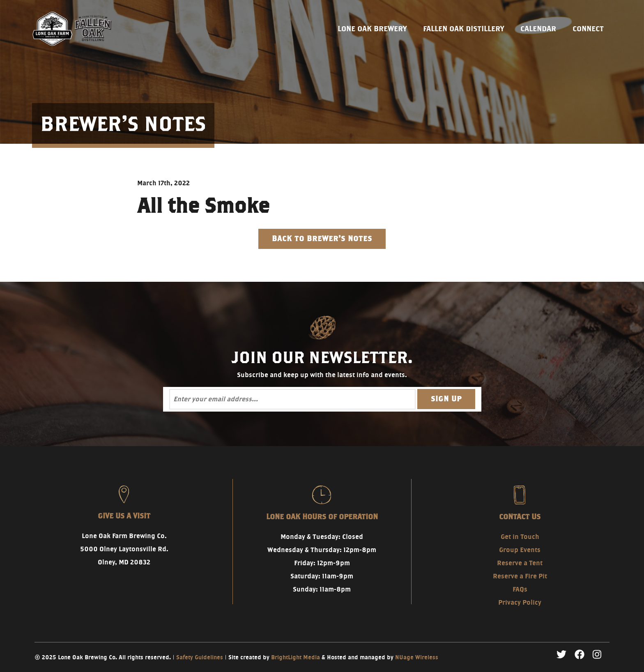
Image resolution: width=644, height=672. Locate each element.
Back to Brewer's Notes (322, 238)
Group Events (520, 550)
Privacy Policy (520, 602)
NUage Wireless (417, 657)
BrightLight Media (296, 657)
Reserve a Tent (520, 563)
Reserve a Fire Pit (520, 576)
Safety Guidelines (200, 657)
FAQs (520, 589)
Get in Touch (520, 537)
